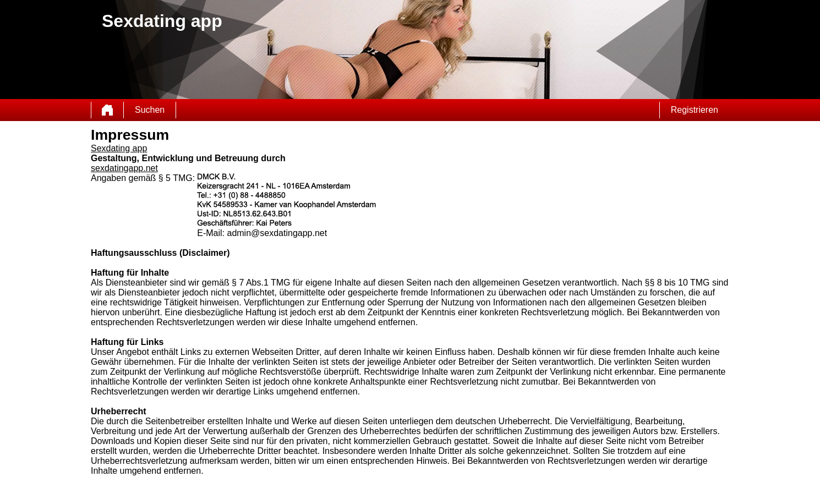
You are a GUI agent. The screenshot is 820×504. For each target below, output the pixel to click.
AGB (190, 496)
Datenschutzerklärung (225, 496)
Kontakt (263, 496)
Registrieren (695, 110)
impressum (288, 496)
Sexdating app (119, 148)
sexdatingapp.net (124, 168)
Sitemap (171, 496)
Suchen (150, 110)
